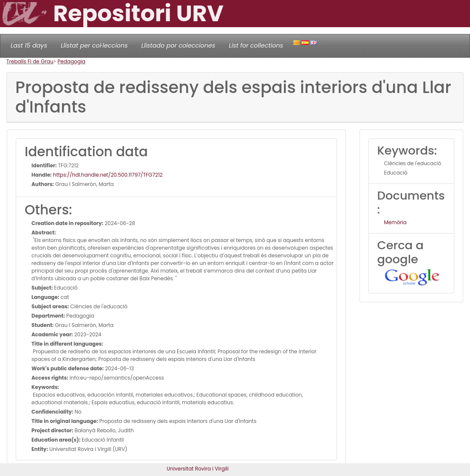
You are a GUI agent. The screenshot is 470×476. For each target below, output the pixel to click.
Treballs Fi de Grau (30, 61)
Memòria (395, 222)
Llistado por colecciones (178, 45)
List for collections (256, 45)
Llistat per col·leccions (94, 45)
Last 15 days (29, 45)
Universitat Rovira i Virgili (198, 469)
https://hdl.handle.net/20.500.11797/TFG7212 (107, 175)
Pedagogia (71, 61)
